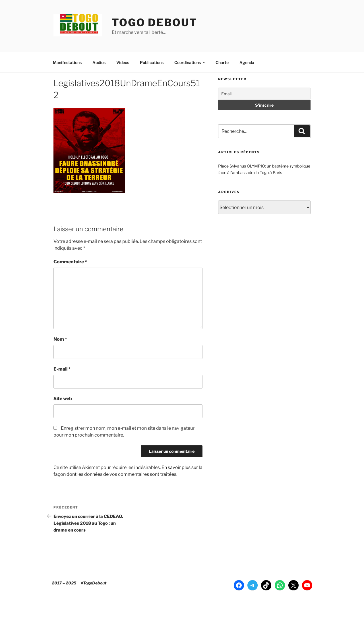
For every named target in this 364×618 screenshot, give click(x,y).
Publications (152, 62)
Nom (60, 339)
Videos (123, 62)
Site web (63, 399)
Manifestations (67, 62)
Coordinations (190, 62)
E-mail (62, 369)
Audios (99, 62)
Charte (222, 62)
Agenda (247, 62)
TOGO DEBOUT (155, 22)
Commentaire (70, 262)
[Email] (264, 94)
